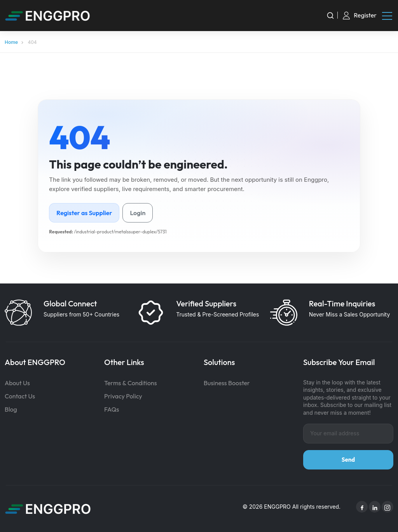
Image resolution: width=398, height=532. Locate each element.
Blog (11, 409)
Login (138, 213)
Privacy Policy (123, 396)
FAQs (112, 409)
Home (11, 42)
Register (365, 15)
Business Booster (227, 383)
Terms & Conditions (131, 383)
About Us (17, 383)
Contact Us (20, 396)
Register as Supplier (84, 213)
